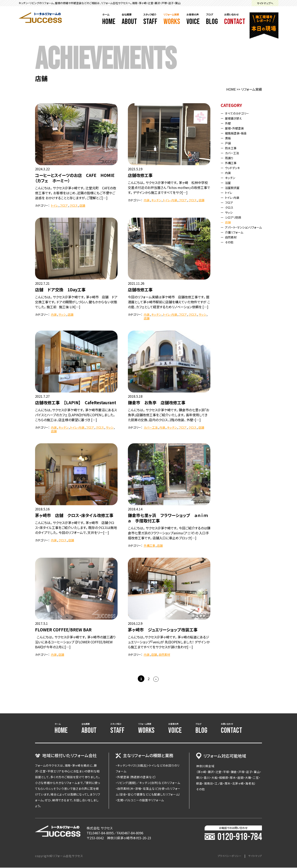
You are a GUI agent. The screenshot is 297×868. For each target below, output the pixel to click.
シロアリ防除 (235, 217)
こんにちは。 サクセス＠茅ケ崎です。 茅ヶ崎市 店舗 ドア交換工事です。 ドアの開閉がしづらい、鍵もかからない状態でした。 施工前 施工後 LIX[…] (76, 302)
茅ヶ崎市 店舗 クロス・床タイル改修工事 (74, 515)
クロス (74, 205)
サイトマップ (254, 856)
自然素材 (164, 655)
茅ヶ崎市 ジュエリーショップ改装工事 (163, 630)
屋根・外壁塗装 (236, 128)
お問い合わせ (235, 19)
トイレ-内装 (170, 200)
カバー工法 (151, 427)
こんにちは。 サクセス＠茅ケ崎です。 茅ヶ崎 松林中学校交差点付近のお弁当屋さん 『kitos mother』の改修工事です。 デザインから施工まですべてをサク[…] (169, 187)
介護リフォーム (236, 235)
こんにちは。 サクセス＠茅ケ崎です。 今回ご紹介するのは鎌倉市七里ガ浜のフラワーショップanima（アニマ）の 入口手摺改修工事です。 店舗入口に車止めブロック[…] (169, 533)
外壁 (229, 123)
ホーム (109, 19)
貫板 (229, 138)
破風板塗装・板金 (238, 133)
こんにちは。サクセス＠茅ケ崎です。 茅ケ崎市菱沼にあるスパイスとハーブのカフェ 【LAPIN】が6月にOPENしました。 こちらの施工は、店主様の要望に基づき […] (76, 415)
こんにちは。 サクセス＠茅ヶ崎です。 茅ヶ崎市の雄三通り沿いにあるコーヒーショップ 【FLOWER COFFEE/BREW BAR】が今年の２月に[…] (75, 642)
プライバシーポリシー (225, 856)
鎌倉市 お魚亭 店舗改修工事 (157, 403)
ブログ (212, 19)
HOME (231, 89)
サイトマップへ (265, 3)
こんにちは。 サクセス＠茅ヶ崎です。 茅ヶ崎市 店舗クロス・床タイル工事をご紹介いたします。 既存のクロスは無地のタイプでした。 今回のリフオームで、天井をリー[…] (76, 528)
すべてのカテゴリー (239, 113)
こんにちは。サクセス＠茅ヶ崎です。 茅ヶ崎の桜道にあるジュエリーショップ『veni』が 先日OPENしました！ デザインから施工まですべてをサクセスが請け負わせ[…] (169, 642)
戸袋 (229, 143)
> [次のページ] (156, 679)
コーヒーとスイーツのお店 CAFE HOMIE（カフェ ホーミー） (75, 178)
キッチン (156, 200)
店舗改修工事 (140, 175)
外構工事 (150, 545)
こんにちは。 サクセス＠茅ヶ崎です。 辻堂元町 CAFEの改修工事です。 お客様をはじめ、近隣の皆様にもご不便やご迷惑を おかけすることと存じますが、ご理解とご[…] (76, 193)
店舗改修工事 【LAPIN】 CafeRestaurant (76, 403)
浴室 (229, 183)
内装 (147, 200)
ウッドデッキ (234, 168)
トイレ (55, 205)
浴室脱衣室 (234, 187)
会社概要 (129, 19)
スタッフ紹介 (150, 19)
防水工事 (232, 148)
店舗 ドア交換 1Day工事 (60, 290)
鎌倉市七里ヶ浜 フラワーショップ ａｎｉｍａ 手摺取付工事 (168, 518)
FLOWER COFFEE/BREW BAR (63, 630)
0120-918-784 (233, 837)
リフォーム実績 (172, 19)
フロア (64, 205)
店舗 (82, 205)
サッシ (62, 314)
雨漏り (230, 158)
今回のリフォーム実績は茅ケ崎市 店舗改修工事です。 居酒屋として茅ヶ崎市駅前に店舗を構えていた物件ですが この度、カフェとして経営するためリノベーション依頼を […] (169, 302)
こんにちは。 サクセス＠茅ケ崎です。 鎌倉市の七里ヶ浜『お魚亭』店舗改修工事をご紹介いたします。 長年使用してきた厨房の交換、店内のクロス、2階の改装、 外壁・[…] (169, 415)
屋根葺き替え (235, 118)
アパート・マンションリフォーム (244, 229)
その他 (230, 245)
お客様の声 (193, 19)
